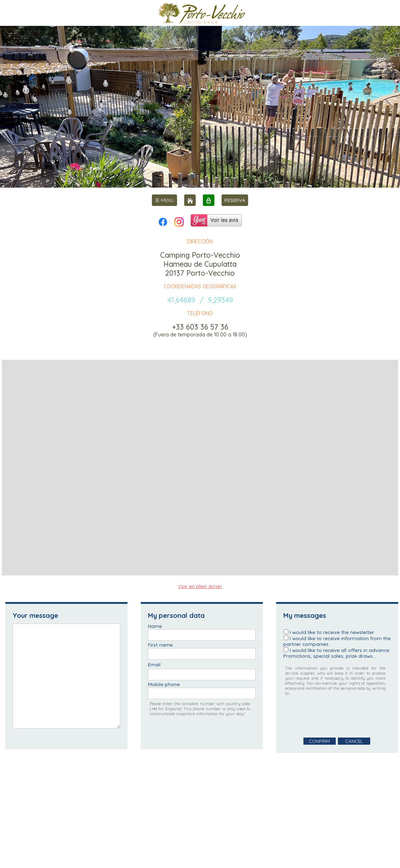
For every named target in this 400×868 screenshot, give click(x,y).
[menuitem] (164, 200)
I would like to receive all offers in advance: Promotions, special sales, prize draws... (337, 653)
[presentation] (338, 717)
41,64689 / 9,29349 (200, 300)
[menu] (164, 200)
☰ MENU (164, 200)
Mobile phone (164, 684)
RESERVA (235, 200)
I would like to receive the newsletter (332, 632)
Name (155, 626)
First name (160, 645)
